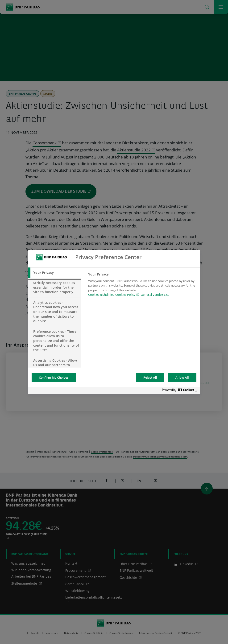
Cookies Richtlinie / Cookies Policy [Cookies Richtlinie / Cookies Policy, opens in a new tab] (112, 295)
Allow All (182, 377)
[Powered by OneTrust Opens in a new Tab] (180, 391)
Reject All (150, 377)
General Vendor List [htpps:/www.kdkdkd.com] (155, 295)
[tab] (54, 273)
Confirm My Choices (54, 377)
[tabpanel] (142, 286)
